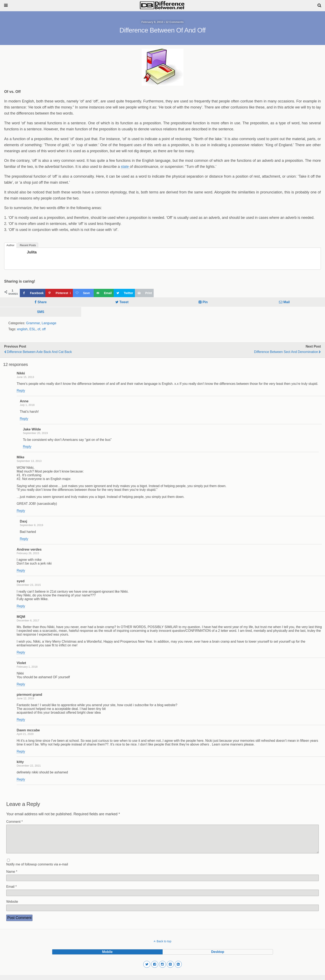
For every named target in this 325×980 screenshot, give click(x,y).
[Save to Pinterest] (59, 293)
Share (42, 302)
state (125, 167)
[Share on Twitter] (124, 293)
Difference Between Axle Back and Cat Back (39, 352)
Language (49, 323)
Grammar (33, 323)
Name (12, 877)
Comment (14, 822)
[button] (147, 969)
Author (10, 245)
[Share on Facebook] (33, 293)
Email (11, 892)
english (22, 329)
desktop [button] (218, 957)
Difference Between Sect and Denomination (286, 352)
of (39, 329)
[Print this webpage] (144, 293)
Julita (32, 252)
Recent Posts (28, 245)
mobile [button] (107, 957)
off (44, 329)
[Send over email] (104, 293)
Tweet (124, 302)
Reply (21, 391)
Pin (205, 302)
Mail (287, 302)
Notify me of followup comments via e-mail (37, 869)
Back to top (164, 946)
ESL (32, 329)
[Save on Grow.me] (83, 293)
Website (12, 907)
